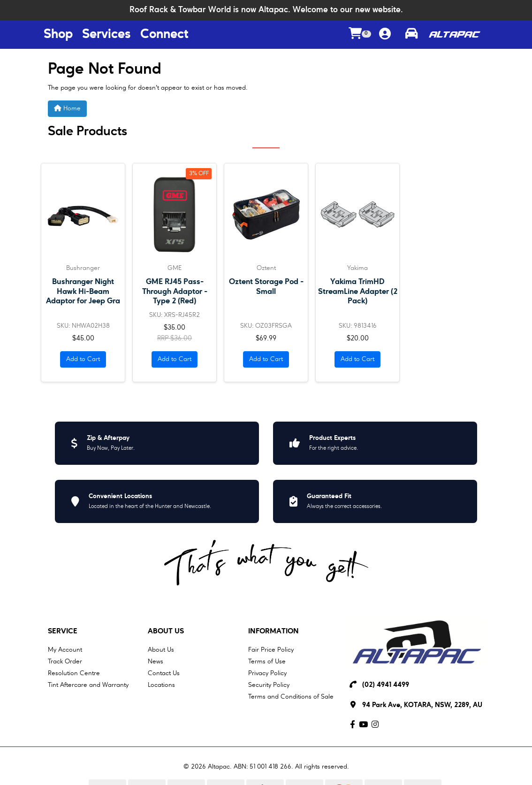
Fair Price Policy (271, 650)
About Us (166, 631)
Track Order (65, 662)
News (156, 662)
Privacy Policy (267, 673)
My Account (65, 650)
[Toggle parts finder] (411, 35)
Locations (161, 685)
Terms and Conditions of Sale (291, 697)
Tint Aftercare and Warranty (88, 685)
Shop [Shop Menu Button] (58, 35)
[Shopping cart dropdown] (360, 35)
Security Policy (269, 685)
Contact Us (164, 673)
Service (63, 631)
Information (274, 631)
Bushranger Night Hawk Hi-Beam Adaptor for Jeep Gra (83, 291)
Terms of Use (267, 662)
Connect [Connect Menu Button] (164, 35)
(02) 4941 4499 (386, 685)
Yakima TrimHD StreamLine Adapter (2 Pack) (358, 291)
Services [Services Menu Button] (106, 35)
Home (67, 108)
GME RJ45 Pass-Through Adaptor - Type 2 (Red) (175, 291)
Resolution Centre (74, 673)
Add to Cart (83, 359)
